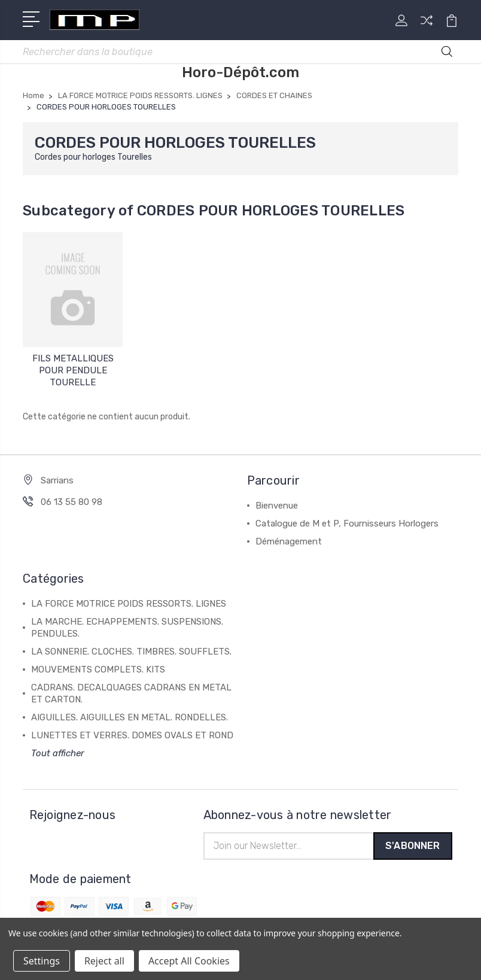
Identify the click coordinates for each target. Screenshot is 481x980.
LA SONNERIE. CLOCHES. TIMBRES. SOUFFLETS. (131, 653)
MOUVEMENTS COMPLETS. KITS (98, 671)
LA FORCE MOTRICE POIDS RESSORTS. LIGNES (129, 605)
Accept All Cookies (189, 961)
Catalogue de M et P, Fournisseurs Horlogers (347, 525)
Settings (42, 961)
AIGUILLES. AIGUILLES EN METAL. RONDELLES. (130, 719)
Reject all (104, 961)
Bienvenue (277, 507)
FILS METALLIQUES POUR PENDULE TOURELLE (73, 372)
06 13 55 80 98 (71, 503)
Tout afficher (58, 754)
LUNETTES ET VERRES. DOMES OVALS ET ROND (132, 736)
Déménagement (289, 543)
